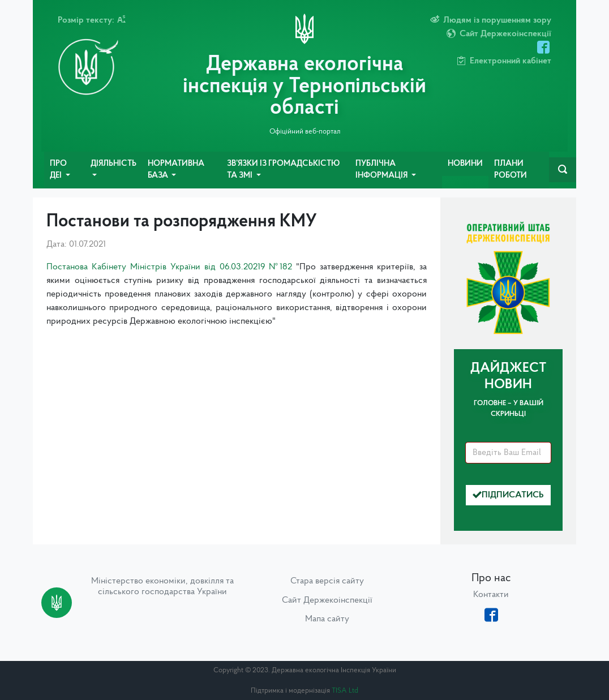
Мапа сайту (327, 619)
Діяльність (113, 164)
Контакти (491, 595)
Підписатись (508, 495)
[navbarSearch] (563, 170)
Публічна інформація (382, 170)
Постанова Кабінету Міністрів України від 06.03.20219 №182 (169, 267)
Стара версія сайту (327, 581)
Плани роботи (511, 170)
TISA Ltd (345, 691)
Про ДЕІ (58, 170)
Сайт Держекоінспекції (327, 600)
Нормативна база (176, 170)
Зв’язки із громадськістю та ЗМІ (283, 170)
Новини (465, 164)
